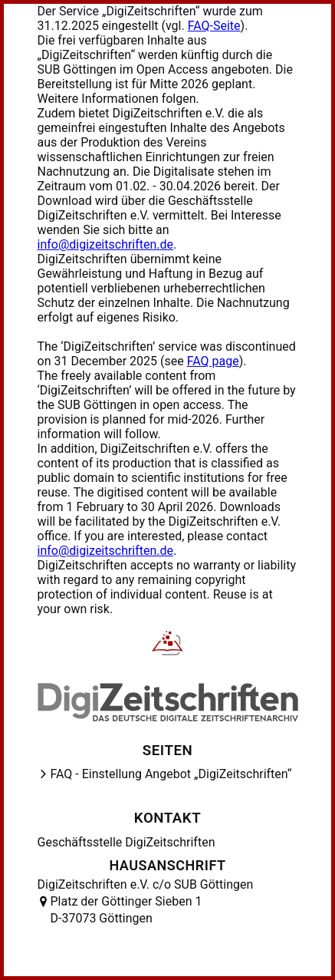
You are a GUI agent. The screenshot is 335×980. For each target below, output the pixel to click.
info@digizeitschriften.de (106, 244)
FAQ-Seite (214, 26)
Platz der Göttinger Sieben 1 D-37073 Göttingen (126, 910)
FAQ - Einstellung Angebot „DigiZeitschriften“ (171, 774)
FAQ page (213, 361)
